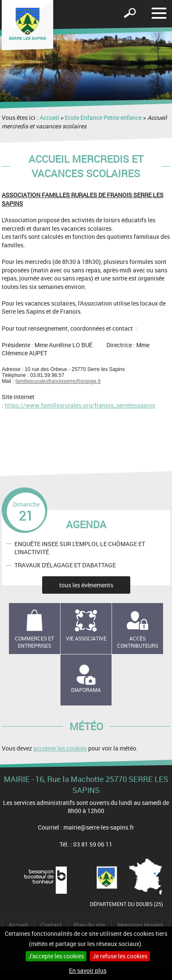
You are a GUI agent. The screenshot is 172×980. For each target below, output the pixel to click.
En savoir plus (88, 970)
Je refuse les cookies (120, 956)
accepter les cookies (60, 748)
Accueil (49, 118)
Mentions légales (140, 925)
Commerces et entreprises (34, 642)
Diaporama (86, 690)
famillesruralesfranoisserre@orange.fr (58, 381)
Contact (51, 925)
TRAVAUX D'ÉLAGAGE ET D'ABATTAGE (65, 565)
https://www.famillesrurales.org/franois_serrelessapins (80, 405)
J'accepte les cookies (56, 956)
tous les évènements (86, 585)
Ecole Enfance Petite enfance (103, 118)
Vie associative (86, 638)
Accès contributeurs (138, 642)
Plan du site (89, 925)
